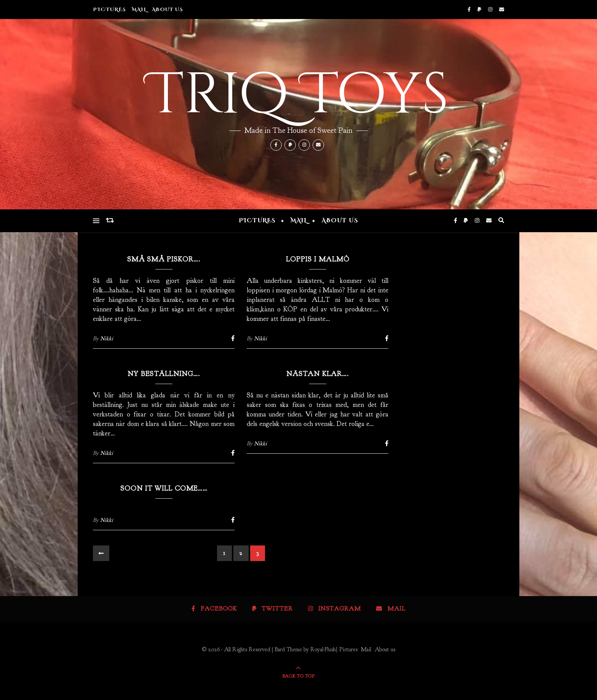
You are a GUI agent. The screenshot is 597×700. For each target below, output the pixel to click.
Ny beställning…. (164, 374)
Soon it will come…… (164, 489)
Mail (139, 10)
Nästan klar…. (318, 374)
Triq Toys (298, 95)
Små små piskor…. (164, 259)
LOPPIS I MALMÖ (318, 259)
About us (168, 10)
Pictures (109, 10)
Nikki (107, 339)
